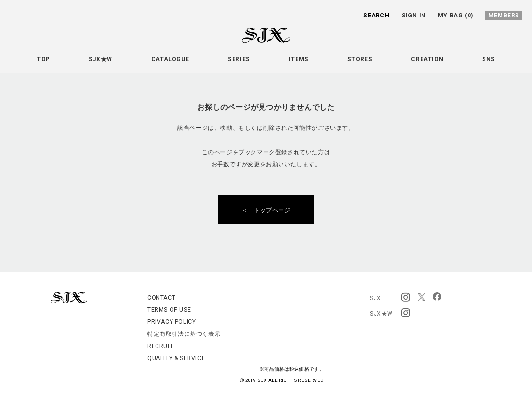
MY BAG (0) (456, 16)
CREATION (427, 59)
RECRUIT (160, 346)
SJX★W (101, 59)
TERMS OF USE (169, 310)
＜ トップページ (269, 210)
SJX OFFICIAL (258, 43)
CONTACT (161, 298)
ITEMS (299, 59)
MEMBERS (504, 16)
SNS (489, 59)
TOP (43, 59)
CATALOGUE (170, 59)
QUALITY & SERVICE (176, 358)
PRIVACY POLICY (172, 322)
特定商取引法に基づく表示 (184, 334)
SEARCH (376, 16)
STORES (360, 59)
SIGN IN (414, 16)
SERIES (239, 59)
